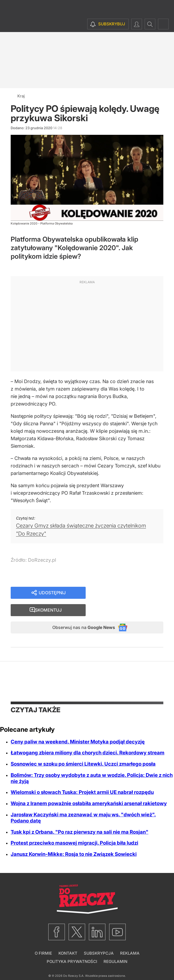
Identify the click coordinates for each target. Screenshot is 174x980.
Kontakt (68, 938)
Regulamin (115, 947)
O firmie (43, 938)
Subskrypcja (99, 938)
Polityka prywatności (72, 947)
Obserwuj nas (79, 612)
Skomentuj (131, 593)
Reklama (130, 938)
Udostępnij (52, 593)
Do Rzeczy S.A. (74, 961)
